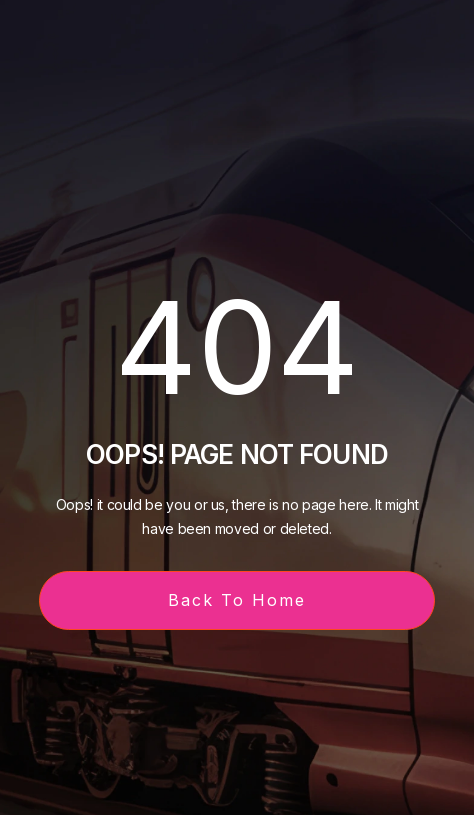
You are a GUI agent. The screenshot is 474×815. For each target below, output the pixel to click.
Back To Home (237, 600)
